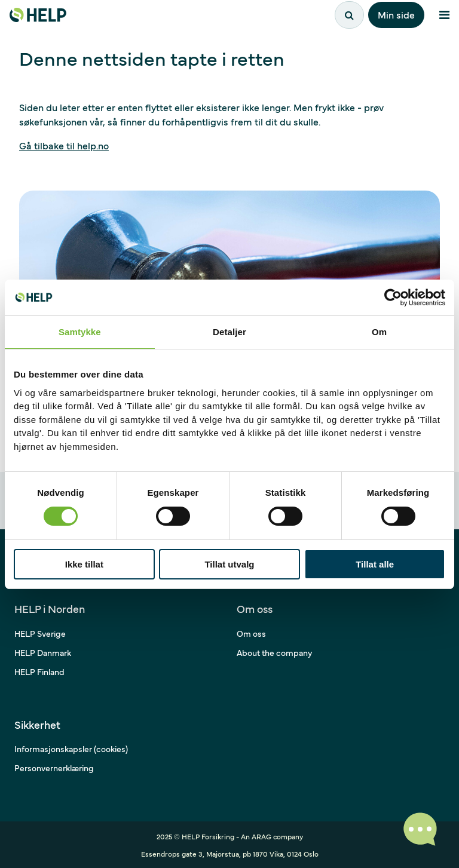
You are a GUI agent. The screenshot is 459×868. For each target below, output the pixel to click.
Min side (396, 14)
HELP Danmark (43, 652)
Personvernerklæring (54, 768)
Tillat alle (375, 564)
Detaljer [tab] (229, 332)
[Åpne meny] (444, 15)
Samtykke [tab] (80, 332)
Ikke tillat (84, 564)
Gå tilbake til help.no (64, 145)
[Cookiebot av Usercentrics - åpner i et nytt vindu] (393, 297)
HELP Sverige (40, 633)
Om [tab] (379, 332)
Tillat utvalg (229, 564)
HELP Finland (39, 671)
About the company (274, 652)
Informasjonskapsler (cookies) (71, 749)
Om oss (251, 633)
